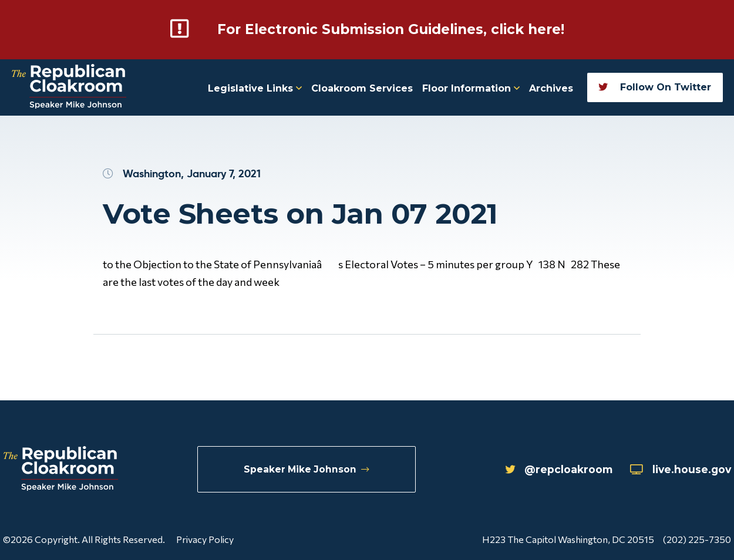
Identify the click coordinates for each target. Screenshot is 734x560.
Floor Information (471, 88)
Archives (551, 88)
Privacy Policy (205, 539)
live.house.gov (679, 470)
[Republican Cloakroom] (69, 87)
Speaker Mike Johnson (307, 469)
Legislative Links (255, 88)
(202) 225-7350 (697, 539)
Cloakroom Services (362, 88)
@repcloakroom (552, 470)
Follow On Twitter (655, 87)
